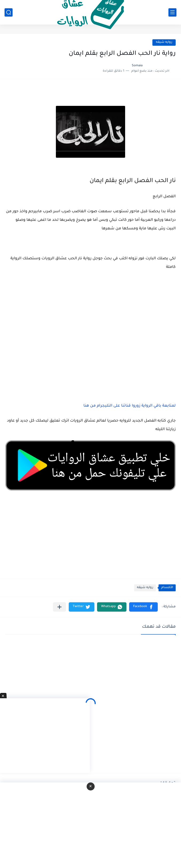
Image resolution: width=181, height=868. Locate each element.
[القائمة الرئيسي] (172, 12)
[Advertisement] (90, 328)
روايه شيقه (164, 42)
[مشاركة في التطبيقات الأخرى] (59, 607)
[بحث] (9, 12)
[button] (143, 607)
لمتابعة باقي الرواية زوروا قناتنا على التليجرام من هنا (130, 406)
